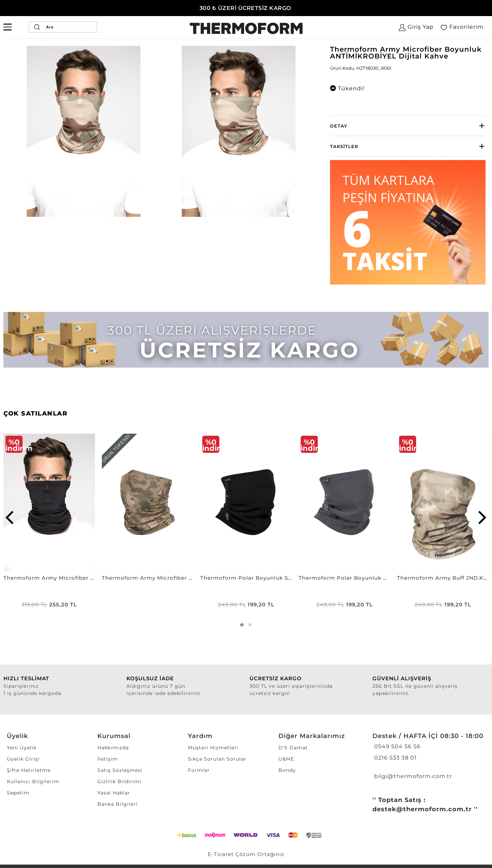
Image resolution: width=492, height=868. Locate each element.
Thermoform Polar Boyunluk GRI (344, 578)
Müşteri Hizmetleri (213, 748)
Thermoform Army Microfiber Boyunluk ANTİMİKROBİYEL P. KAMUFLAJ (148, 578)
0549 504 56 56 (397, 746)
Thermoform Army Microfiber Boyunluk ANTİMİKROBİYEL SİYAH (49, 578)
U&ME (286, 759)
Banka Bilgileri (118, 804)
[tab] (408, 126)
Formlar (199, 770)
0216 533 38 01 (395, 758)
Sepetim (18, 793)
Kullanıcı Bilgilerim (33, 781)
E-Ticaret (221, 854)
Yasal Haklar (114, 793)
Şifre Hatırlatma (29, 770)
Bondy (287, 770)
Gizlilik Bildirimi (119, 781)
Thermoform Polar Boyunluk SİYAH (246, 578)
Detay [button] (339, 126)
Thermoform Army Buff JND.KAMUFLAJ (443, 578)
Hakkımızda (113, 748)
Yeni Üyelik (22, 748)
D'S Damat (293, 748)
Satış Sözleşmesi (120, 770)
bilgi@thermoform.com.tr (412, 776)
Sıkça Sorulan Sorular (217, 759)
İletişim (108, 759)
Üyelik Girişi (23, 759)
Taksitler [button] (344, 146)
